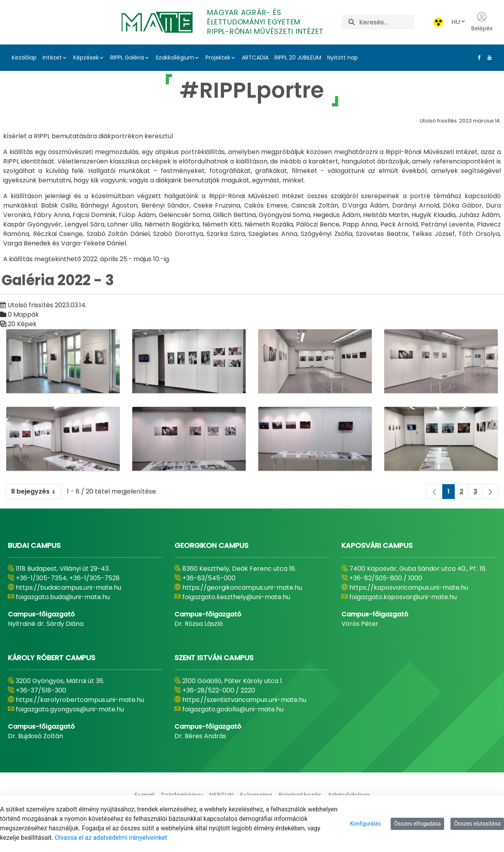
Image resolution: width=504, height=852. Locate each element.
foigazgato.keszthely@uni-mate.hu (236, 597)
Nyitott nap (343, 58)
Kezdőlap (24, 58)
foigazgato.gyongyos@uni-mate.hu (70, 709)
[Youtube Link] (488, 58)
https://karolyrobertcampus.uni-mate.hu (80, 700)
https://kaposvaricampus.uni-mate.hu (409, 587)
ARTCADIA (255, 58)
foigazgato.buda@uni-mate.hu (63, 597)
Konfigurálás (365, 824)
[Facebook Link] (478, 58)
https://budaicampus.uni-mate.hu (69, 587)
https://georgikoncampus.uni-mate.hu (242, 587)
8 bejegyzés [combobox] (36, 492)
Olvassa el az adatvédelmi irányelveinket (111, 838)
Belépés (482, 22)
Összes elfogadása (418, 824)
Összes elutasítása (477, 824)
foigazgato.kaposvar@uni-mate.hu (403, 597)
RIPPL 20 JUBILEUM (298, 58)
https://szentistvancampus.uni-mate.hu (244, 700)
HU (459, 22)
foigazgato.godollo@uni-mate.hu (233, 709)
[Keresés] (386, 22)
